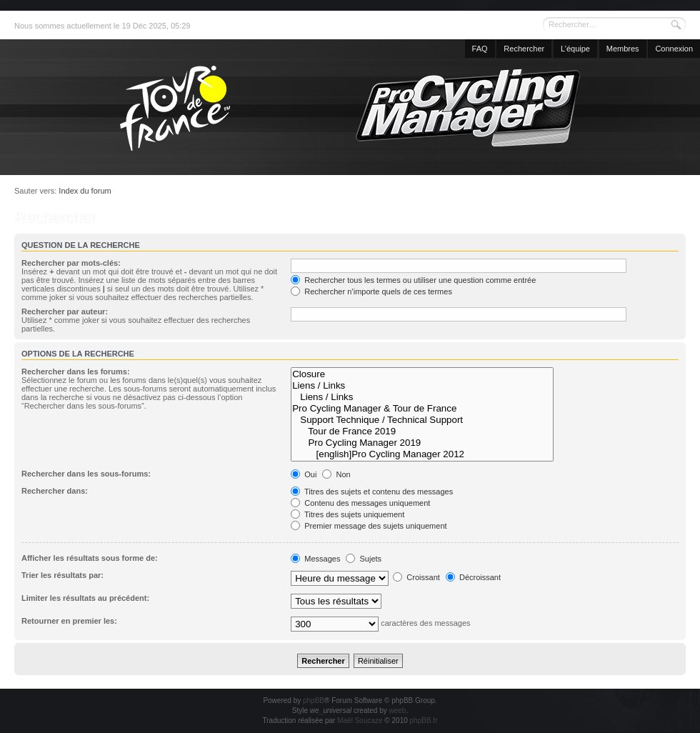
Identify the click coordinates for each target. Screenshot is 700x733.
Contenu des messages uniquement (360, 503)
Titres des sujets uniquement (347, 514)
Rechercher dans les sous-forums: (86, 474)
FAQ (480, 49)
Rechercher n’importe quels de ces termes (371, 291)
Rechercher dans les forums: (76, 372)
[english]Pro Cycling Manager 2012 (422, 454)
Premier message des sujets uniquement (369, 526)
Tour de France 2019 (422, 432)
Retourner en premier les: (69, 621)
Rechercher (524, 49)
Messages (315, 559)
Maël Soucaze (360, 720)
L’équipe (575, 49)
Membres (623, 49)
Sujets (364, 559)
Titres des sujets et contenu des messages (372, 492)
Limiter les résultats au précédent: (85, 598)
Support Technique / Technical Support (422, 420)
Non (336, 474)
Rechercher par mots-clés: (71, 263)
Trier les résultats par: (62, 575)
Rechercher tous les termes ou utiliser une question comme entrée (413, 280)
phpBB (314, 700)
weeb (397, 710)
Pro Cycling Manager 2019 (422, 443)
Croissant (416, 577)
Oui (304, 474)
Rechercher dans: (55, 491)
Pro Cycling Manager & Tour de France (422, 409)
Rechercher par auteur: (65, 311)
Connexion (674, 49)
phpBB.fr (424, 720)
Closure (422, 374)
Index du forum (85, 191)
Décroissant (473, 577)
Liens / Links (422, 386)
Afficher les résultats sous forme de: (90, 558)
